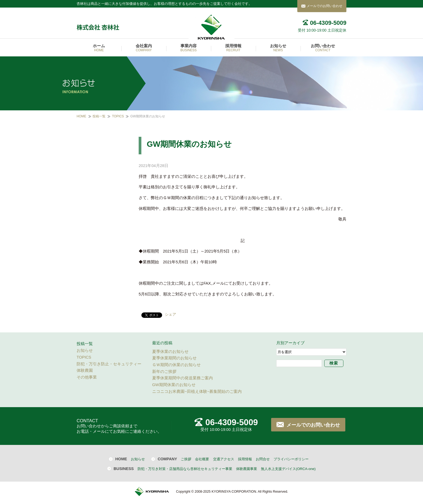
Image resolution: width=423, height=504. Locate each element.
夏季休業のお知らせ (170, 352)
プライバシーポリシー (291, 459)
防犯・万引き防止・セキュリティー (109, 364)
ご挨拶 (186, 459)
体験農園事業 (247, 469)
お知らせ (85, 350)
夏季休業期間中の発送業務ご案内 (182, 378)
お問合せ (263, 459)
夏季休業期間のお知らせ (174, 358)
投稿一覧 (99, 116)
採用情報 (245, 459)
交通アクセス (224, 459)
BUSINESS (124, 469)
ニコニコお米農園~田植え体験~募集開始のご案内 (197, 391)
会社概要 (202, 459)
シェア (170, 314)
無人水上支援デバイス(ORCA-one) (288, 469)
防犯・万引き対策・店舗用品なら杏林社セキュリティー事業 (185, 469)
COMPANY (167, 459)
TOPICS (118, 116)
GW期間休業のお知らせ (174, 385)
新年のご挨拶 (164, 372)
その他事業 (87, 377)
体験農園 (85, 370)
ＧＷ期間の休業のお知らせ (176, 365)
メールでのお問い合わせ (325, 6)
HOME (81, 116)
